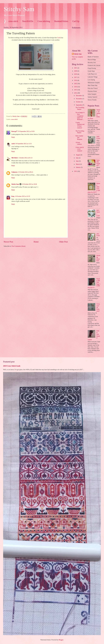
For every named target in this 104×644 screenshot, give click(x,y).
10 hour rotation (79, 143)
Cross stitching (44, 21)
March (78, 164)
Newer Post (8, 242)
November (79, 99)
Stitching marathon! (98, 258)
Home (36, 242)
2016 (76, 80)
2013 (76, 90)
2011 (76, 171)
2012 (76, 93)
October (78, 102)
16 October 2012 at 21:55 (23, 196)
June (77, 161)
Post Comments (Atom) (19, 246)
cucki (13, 144)
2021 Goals (98, 235)
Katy (13, 196)
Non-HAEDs (28, 21)
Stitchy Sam (19, 9)
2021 (76, 68)
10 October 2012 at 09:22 (26, 172)
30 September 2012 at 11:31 (23, 144)
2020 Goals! (98, 138)
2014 (76, 87)
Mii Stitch (15, 158)
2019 (76, 74)
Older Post (63, 242)
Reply (13, 137)
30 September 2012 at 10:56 (26, 131)
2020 (76, 71)
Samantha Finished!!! (98, 163)
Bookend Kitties (61, 21)
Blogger (61, 640)
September (79, 105)
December (79, 96)
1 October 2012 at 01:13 (25, 158)
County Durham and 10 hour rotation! (80, 125)
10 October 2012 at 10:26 (29, 184)
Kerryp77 (14, 131)
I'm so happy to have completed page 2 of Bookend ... (80, 116)
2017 (76, 77)
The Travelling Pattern (80, 108)
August (78, 155)
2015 (76, 84)
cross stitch (13, 21)
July (77, 158)
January (78, 167)
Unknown (14, 172)
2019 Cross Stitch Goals (12, 366)
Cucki (59, 38)
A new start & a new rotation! (80, 149)
